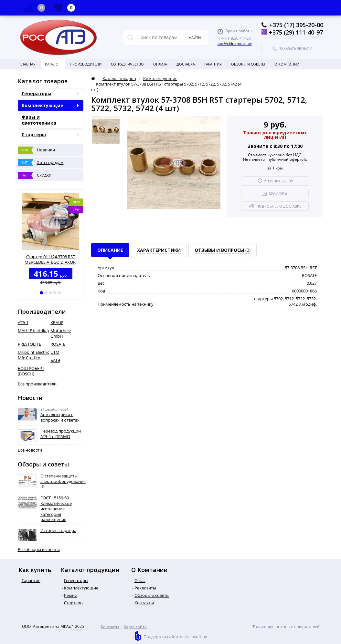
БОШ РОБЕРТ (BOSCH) (31, 371)
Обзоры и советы (248, 64)
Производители (86, 64)
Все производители (37, 384)
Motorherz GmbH (61, 333)
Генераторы (50, 93)
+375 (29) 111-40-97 (296, 32)
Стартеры (50, 134)
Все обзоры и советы (39, 550)
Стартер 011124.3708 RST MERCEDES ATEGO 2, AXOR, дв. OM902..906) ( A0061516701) (51, 259)
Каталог (53, 64)
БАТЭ (55, 360)
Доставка (186, 64)
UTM (55, 352)
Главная (28, 64)
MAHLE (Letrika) (33, 331)
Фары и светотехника (39, 120)
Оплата (160, 64)
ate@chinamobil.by (235, 43)
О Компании (287, 64)
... (310, 64)
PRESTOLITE (29, 344)
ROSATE (58, 344)
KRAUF (57, 322)
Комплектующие (50, 105)
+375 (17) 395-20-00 (296, 25)
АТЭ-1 (23, 322)
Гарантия (213, 64)
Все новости (30, 450)
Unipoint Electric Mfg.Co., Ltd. (33, 355)
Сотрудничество (127, 64)
